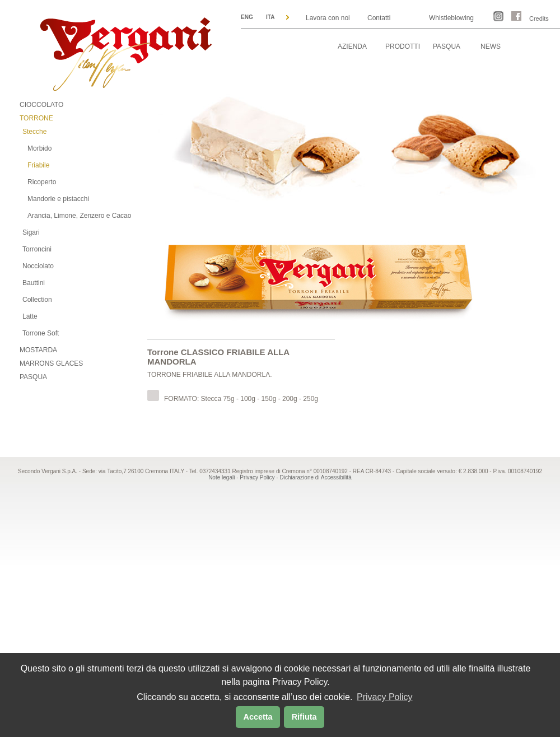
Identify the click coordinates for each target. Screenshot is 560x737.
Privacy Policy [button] (385, 697)
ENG (247, 17)
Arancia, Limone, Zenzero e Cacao (79, 216)
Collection (37, 300)
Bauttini (34, 283)
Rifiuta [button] (304, 717)
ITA (270, 17)
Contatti (379, 18)
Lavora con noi (328, 18)
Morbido (39, 148)
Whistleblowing (451, 18)
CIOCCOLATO (41, 105)
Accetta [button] (258, 717)
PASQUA (447, 46)
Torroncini (37, 249)
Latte (30, 316)
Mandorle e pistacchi (58, 199)
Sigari (31, 232)
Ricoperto (42, 182)
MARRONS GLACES (51, 363)
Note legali (221, 477)
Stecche (34, 132)
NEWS (491, 46)
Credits (539, 18)
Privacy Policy (257, 477)
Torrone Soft (41, 333)
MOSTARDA (38, 350)
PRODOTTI (403, 46)
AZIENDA (352, 46)
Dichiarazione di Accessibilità (315, 477)
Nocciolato (38, 266)
